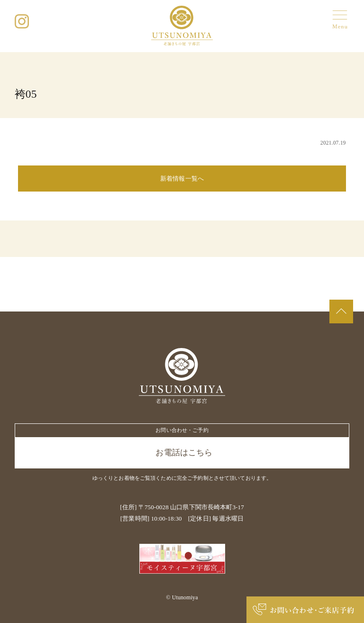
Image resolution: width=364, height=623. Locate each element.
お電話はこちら (184, 453)
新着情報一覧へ (182, 179)
